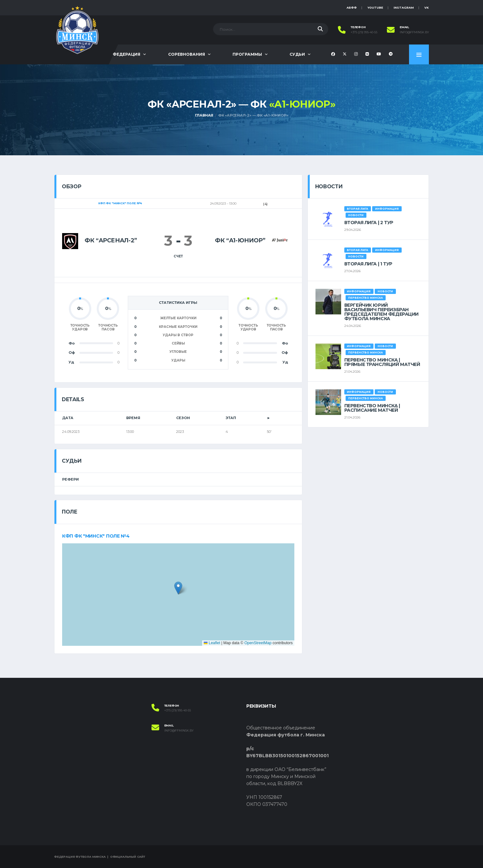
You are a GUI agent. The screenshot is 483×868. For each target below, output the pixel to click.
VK (427, 8)
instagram (404, 8)
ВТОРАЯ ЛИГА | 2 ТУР (369, 223)
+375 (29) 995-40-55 (364, 32)
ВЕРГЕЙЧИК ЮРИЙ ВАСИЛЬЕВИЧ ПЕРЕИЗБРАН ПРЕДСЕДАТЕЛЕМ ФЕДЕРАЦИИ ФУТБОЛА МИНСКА (381, 312)
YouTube (375, 8)
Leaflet (212, 643)
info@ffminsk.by (414, 32)
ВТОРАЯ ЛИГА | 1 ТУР (368, 264)
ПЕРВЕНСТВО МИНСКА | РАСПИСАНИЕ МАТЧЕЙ (372, 408)
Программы (247, 54)
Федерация (127, 54)
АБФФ (352, 8)
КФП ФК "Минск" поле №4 (96, 536)
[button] (178, 588)
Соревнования (187, 54)
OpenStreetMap (258, 643)
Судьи (297, 54)
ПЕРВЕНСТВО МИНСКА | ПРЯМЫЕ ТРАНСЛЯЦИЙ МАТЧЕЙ (382, 362)
